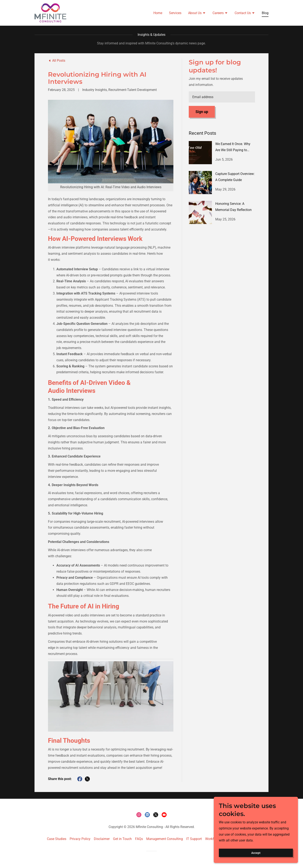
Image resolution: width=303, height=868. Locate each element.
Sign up (202, 112)
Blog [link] (265, 13)
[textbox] (222, 97)
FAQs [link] (139, 839)
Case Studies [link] (57, 839)
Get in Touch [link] (122, 839)
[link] (50, 12)
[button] (197, 13)
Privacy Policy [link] (80, 839)
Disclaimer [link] (102, 839)
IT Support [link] (194, 839)
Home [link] (158, 13)
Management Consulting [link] (165, 839)
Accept (256, 853)
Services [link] (175, 13)
